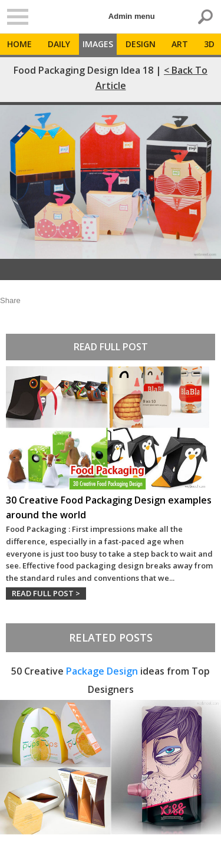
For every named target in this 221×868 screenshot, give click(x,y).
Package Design (102, 671)
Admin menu (132, 16)
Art (180, 44)
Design (141, 44)
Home (19, 44)
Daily (59, 44)
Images (98, 44)
